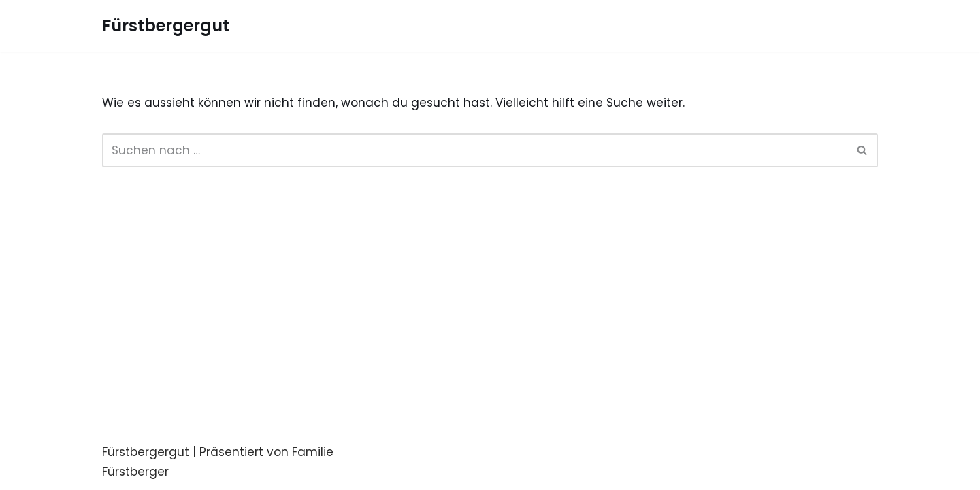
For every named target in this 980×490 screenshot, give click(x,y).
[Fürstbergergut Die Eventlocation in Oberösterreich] (166, 26)
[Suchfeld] (475, 150)
